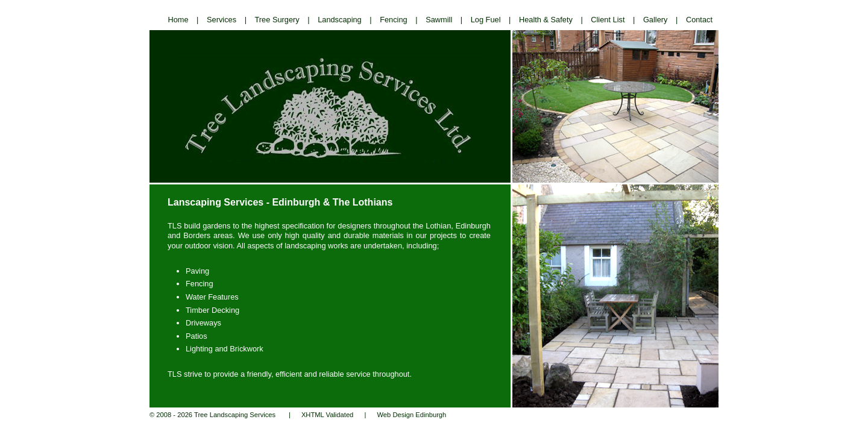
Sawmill (439, 20)
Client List (608, 20)
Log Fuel (486, 20)
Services (222, 20)
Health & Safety (546, 20)
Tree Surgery (277, 20)
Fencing (394, 20)
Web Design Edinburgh (411, 415)
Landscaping (340, 20)
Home (178, 20)
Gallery (656, 20)
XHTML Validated (327, 415)
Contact (699, 20)
